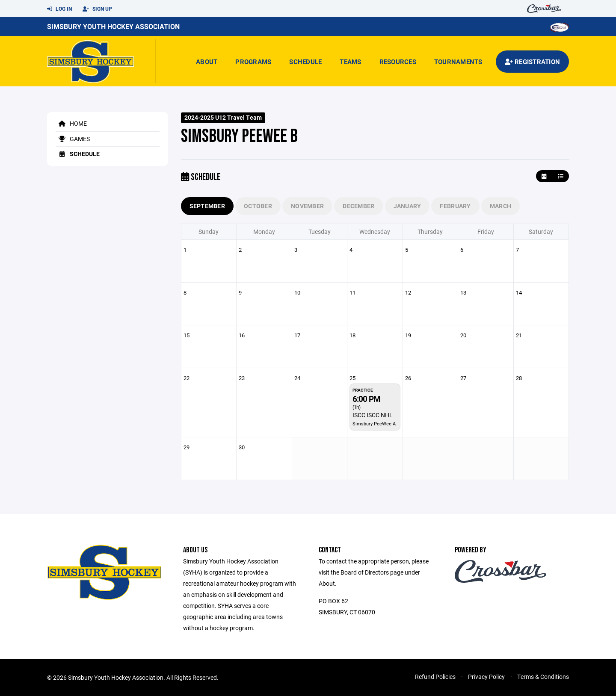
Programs (253, 62)
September (207, 206)
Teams (350, 62)
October (258, 206)
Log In (59, 9)
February (455, 206)
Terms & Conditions (543, 677)
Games (73, 139)
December (358, 206)
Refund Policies (435, 677)
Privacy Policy (486, 677)
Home (71, 123)
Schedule (305, 62)
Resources (398, 62)
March (500, 206)
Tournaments (458, 62)
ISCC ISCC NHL (373, 415)
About (207, 62)
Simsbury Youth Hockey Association (113, 26)
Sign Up (97, 9)
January (407, 206)
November (307, 206)
